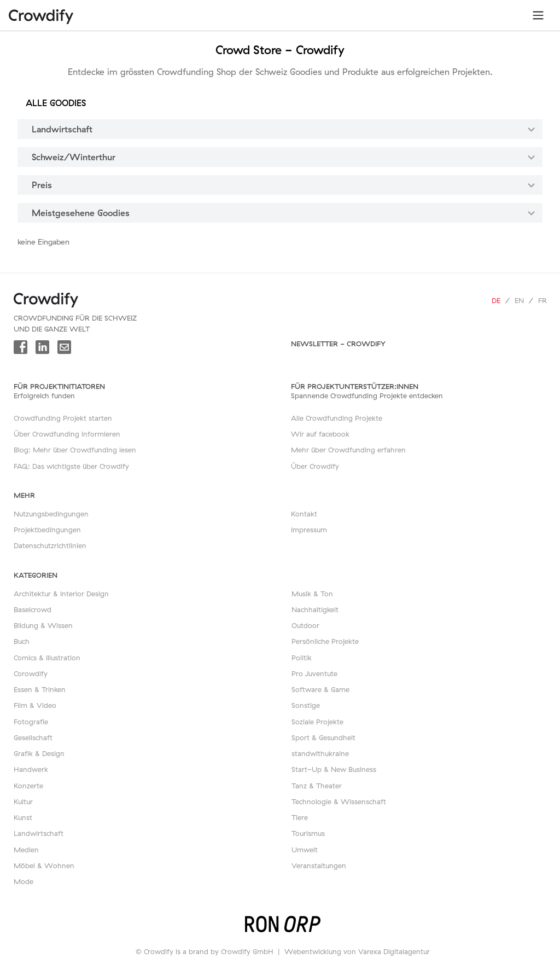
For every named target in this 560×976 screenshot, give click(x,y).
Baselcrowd (33, 609)
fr (542, 300)
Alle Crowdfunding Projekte (337, 418)
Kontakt (304, 514)
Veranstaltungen (319, 865)
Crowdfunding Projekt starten (63, 418)
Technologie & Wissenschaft (339, 801)
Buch (22, 641)
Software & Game (320, 689)
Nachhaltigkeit (315, 609)
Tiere (300, 817)
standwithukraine (320, 753)
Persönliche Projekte (325, 641)
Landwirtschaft (39, 833)
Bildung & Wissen (43, 625)
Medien (26, 850)
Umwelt (305, 850)
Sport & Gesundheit (323, 737)
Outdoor (305, 625)
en (519, 300)
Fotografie (31, 722)
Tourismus (308, 833)
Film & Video (35, 705)
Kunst (23, 817)
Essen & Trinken (40, 689)
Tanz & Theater (317, 786)
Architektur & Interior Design (61, 594)
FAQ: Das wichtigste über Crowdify (71, 466)
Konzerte (28, 786)
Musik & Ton (312, 594)
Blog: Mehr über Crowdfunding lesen (75, 450)
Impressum (309, 530)
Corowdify (31, 673)
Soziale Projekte (317, 722)
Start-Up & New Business (334, 769)
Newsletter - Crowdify (338, 344)
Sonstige (306, 705)
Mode (24, 881)
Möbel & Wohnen (44, 865)
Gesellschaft (33, 737)
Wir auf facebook (320, 434)
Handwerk (31, 769)
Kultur (23, 801)
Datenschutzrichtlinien (50, 545)
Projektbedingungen (47, 530)
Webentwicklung (313, 951)
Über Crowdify (315, 466)
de (496, 300)
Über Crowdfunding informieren (67, 434)
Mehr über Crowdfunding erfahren (348, 450)
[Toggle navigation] (538, 15)
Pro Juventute (314, 673)
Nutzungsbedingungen (51, 514)
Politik (302, 658)
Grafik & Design (39, 753)
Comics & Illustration (47, 658)
